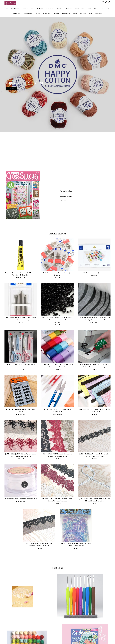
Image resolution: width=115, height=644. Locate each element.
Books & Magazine (15, 9)
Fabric (109, 9)
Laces (103, 9)
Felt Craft (38, 14)
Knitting (25, 9)
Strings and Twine (66, 14)
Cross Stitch (61, 9)
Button (91, 14)
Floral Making (83, 14)
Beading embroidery (28, 14)
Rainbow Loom (46, 14)
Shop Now (63, 201)
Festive (75, 14)
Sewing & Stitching (80, 9)
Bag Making (41, 9)
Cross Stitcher (66, 191)
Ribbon (96, 9)
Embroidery (70, 9)
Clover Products (51, 9)
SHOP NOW (11, 89)
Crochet (32, 9)
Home (6, 9)
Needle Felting (99, 14)
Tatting (89, 9)
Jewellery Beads (17, 14)
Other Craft (56, 14)
